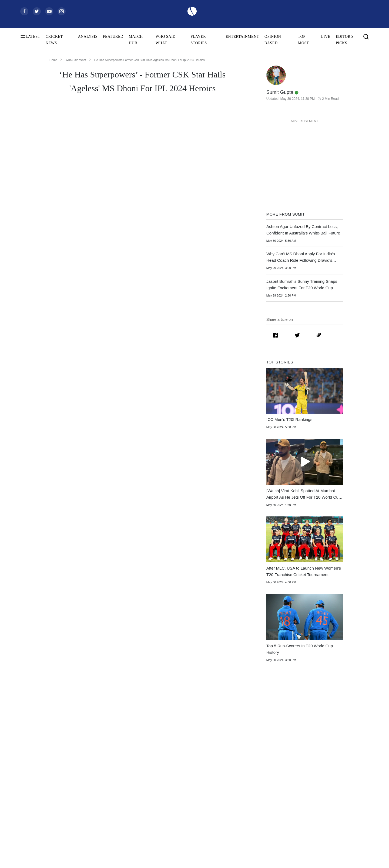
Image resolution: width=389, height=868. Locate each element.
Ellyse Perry (106, 820)
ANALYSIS (88, 37)
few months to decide (73, 516)
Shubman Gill (107, 759)
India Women (184, 794)
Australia (180, 759)
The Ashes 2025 (262, 750)
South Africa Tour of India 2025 (274, 759)
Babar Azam (106, 794)
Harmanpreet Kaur (111, 811)
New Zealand (184, 776)
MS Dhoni (116, 356)
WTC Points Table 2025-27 (41, 820)
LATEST (33, 37)
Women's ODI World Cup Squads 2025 (50, 759)
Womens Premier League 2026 (273, 776)
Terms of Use (337, 776)
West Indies (182, 785)
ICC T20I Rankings (35, 811)
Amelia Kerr (106, 828)
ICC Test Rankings (35, 794)
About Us (334, 750)
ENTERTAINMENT (242, 37)
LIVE (326, 37)
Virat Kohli (105, 750)
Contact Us (335, 759)
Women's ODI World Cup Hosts (45, 785)
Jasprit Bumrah (108, 776)
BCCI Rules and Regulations (42, 828)
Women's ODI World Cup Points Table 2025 (51, 768)
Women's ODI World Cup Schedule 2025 (51, 750)
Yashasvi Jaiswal (110, 768)
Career (332, 768)
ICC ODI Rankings (35, 802)
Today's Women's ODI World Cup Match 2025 (51, 776)
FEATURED (113, 37)
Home (53, 60)
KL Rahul (104, 785)
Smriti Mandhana (110, 802)
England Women (186, 802)
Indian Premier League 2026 (271, 785)
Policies (333, 785)
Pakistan (180, 768)
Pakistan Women (186, 811)
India (177, 750)
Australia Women (187, 820)
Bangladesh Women (189, 828)
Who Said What (76, 60)
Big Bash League (263, 768)
